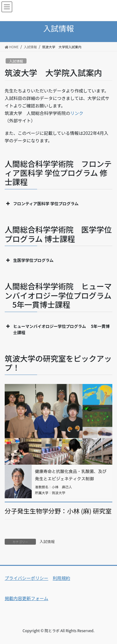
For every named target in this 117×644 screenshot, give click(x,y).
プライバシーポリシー (27, 578)
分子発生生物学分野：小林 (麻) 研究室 (58, 511)
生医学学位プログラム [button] (29, 260)
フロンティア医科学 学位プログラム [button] (42, 204)
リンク (77, 113)
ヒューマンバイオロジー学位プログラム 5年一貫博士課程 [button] (57, 329)
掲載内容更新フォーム (27, 598)
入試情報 (16, 61)
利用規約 (61, 578)
